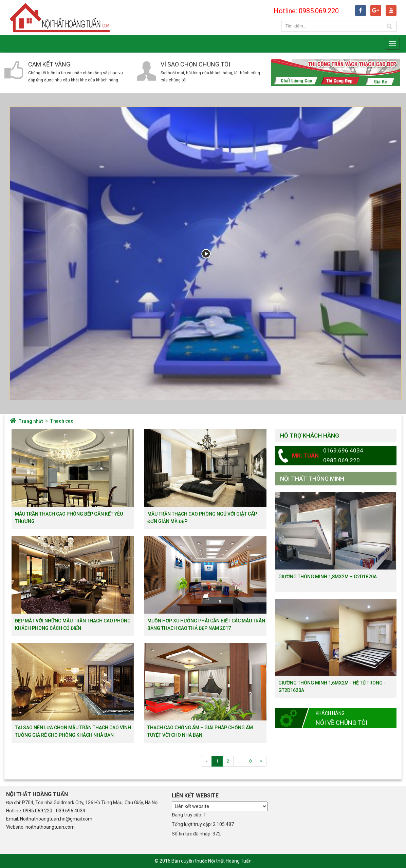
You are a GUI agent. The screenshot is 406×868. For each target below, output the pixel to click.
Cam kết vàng (49, 64)
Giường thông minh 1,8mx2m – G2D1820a (328, 577)
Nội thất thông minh (312, 479)
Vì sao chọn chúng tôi (195, 64)
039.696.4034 (71, 811)
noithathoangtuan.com (50, 827)
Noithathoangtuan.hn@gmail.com (56, 819)
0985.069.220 (38, 811)
